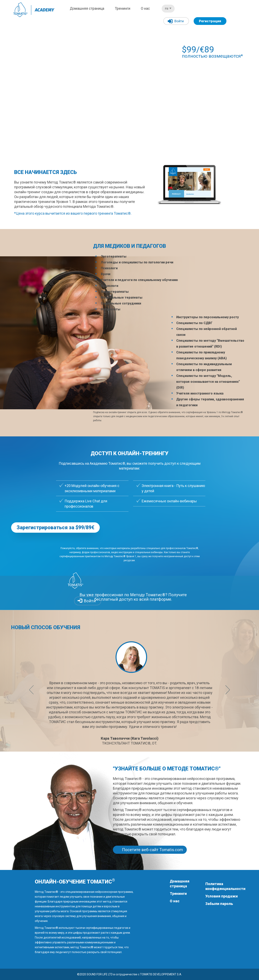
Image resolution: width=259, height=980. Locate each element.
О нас (145, 8)
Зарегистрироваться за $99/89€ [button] (55, 528)
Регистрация (210, 21)
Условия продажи (222, 896)
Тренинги (123, 8)
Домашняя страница (87, 8)
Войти (176, 21)
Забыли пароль (219, 904)
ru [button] (168, 8)
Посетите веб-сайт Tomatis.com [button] (152, 850)
